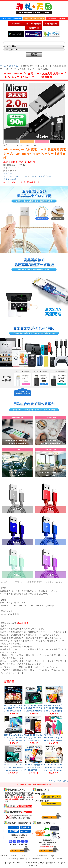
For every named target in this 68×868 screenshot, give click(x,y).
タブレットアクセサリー (15, 176)
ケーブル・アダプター (41, 176)
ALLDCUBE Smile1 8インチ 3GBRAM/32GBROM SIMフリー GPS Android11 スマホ (33, 740)
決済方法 (15, 856)
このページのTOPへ (58, 781)
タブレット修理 (9, 858)
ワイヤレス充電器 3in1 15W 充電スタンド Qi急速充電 (33, 767)
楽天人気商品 (10, 179)
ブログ (22, 858)
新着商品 (14, 66)
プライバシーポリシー (53, 858)
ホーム (3, 66)
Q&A (54, 856)
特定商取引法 (42, 856)
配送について (28, 856)
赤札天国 (4, 856)
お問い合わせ (34, 858)
